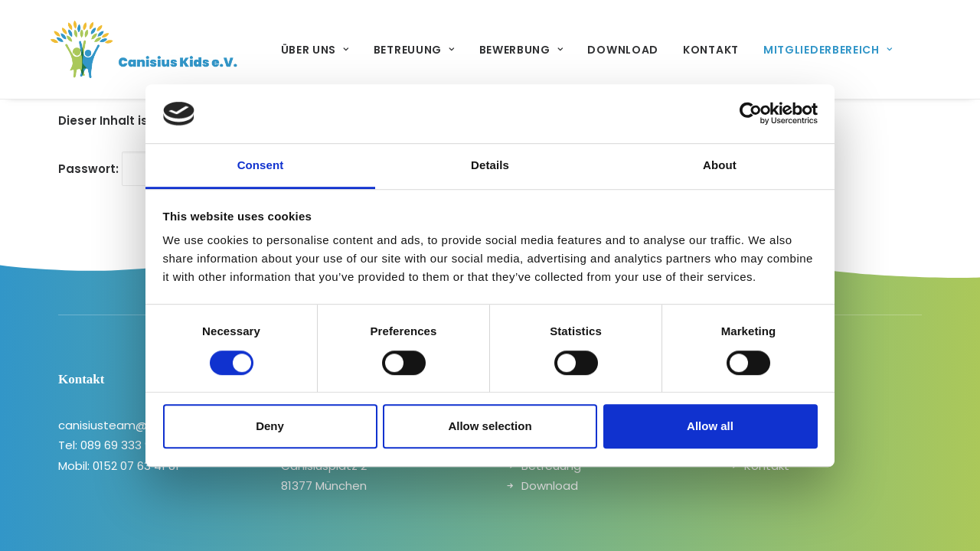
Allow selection (490, 426)
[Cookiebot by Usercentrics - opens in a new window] (751, 114)
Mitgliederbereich (782, 50)
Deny (270, 426)
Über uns (269, 50)
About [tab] (720, 165)
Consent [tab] (261, 165)
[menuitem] (269, 49)
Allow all (710, 426)
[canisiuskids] (121, 49)
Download (577, 50)
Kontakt (665, 50)
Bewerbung (475, 50)
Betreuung (368, 50)
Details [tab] (490, 165)
